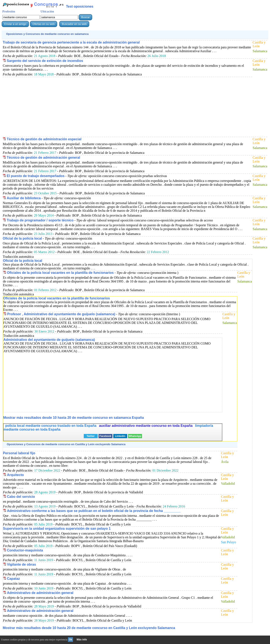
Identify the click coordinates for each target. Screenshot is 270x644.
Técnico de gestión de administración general (43, 158)
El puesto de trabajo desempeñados (36, 176)
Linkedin (120, 436)
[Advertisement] (127, 107)
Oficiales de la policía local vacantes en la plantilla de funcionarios (60, 273)
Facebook (105, 436)
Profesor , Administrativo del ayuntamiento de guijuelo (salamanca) (61, 314)
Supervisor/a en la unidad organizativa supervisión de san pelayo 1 (57, 529)
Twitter (90, 436)
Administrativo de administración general (40, 593)
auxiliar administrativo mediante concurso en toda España (146, 426)
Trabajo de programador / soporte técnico (40, 220)
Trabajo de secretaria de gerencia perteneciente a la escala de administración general (71, 42)
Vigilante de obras (22, 564)
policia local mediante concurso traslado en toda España (51, 426)
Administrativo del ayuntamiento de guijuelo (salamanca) (49, 340)
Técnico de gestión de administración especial (44, 139)
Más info (82, 640)
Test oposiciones (80, 6)
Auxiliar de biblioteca (24, 198)
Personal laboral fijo (19, 453)
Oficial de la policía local (22, 238)
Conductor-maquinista (25, 550)
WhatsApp (135, 436)
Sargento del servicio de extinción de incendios (45, 61)
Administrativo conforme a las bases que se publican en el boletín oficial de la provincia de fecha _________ (94, 511)
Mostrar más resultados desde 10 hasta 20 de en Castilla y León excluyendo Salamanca (89, 628)
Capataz (13, 579)
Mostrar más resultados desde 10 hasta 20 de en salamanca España (74, 418)
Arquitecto (15, 475)
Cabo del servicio (21, 497)
